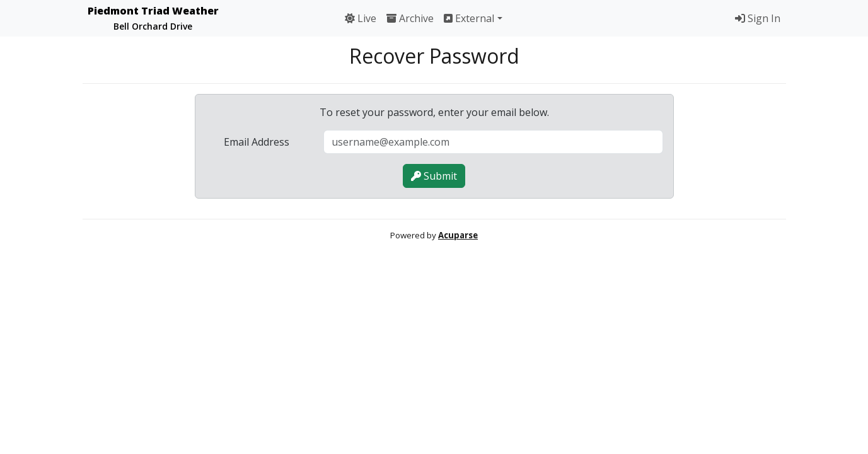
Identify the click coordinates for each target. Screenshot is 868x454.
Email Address (257, 142)
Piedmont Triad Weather (153, 18)
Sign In (758, 18)
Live (361, 18)
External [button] (469, 18)
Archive (410, 18)
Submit (434, 176)
